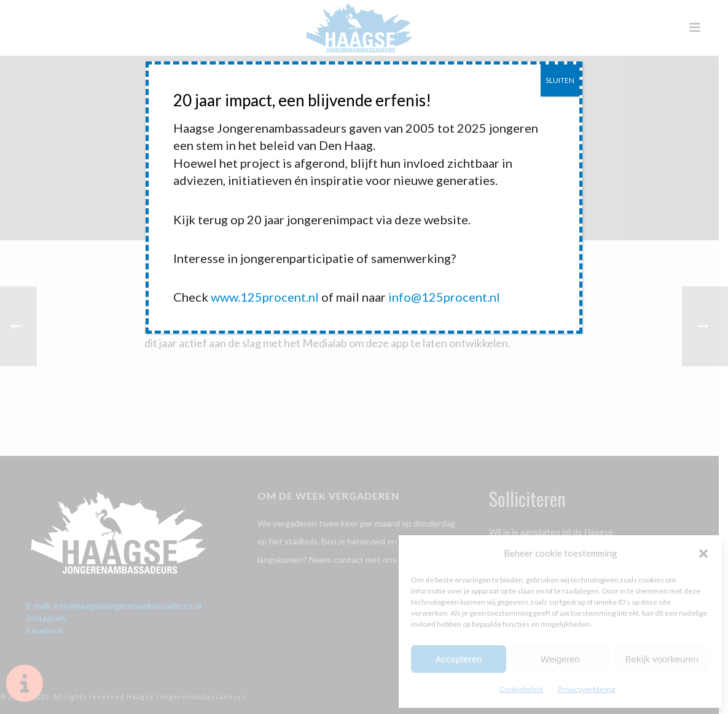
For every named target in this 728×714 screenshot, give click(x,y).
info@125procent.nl (444, 297)
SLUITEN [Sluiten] (560, 80)
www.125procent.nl (265, 297)
